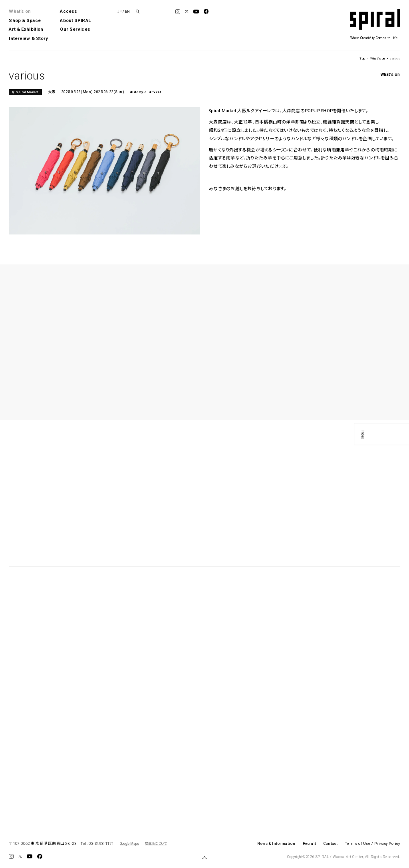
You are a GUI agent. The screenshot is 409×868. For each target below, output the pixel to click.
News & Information (276, 844)
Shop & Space (25, 21)
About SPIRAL (75, 21)
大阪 (52, 92)
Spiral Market (27, 92)
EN (127, 12)
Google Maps (129, 844)
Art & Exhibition (26, 29)
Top (362, 59)
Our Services (75, 29)
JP (119, 12)
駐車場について (156, 844)
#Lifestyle (138, 92)
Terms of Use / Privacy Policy (373, 844)
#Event (155, 92)
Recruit (310, 844)
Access (68, 11)
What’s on (20, 11)
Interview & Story (28, 39)
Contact (331, 844)
